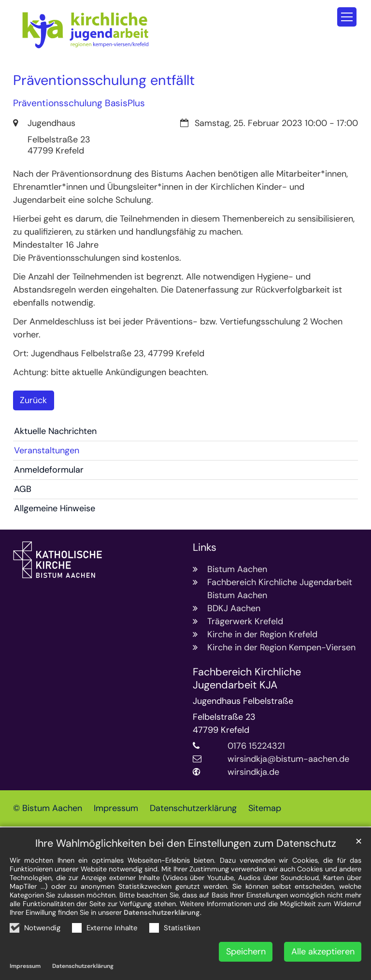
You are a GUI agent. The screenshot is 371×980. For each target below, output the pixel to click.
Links (205, 548)
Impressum (25, 966)
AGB (23, 489)
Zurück (33, 400)
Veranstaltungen (47, 450)
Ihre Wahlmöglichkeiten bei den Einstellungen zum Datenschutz (186, 844)
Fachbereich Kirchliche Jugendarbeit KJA (247, 679)
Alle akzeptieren (323, 952)
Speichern (246, 952)
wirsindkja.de (253, 772)
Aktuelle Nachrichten (55, 431)
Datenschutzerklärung (162, 912)
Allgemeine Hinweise (55, 508)
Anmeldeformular (49, 470)
